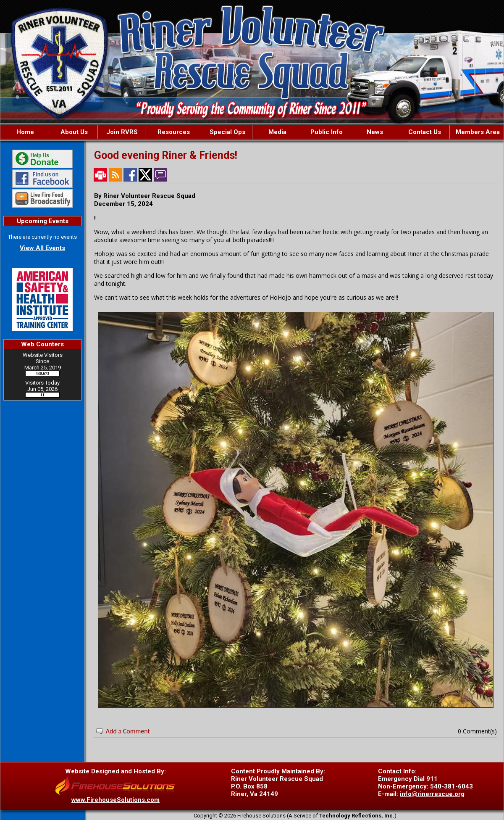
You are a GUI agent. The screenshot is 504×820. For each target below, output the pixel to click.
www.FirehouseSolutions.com (115, 800)
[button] (73, 132)
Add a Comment (128, 731)
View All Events (42, 248)
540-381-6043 (451, 786)
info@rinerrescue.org (432, 794)
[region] (252, 132)
